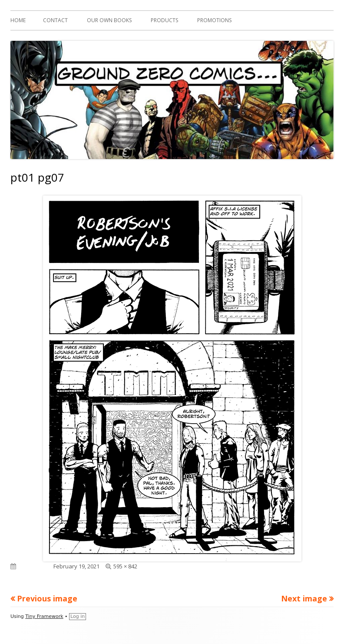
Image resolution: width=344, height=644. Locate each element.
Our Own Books (109, 20)
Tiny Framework (44, 616)
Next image (304, 598)
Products (164, 20)
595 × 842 (125, 566)
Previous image (47, 598)
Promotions (214, 20)
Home (18, 20)
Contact (55, 20)
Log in (78, 616)
